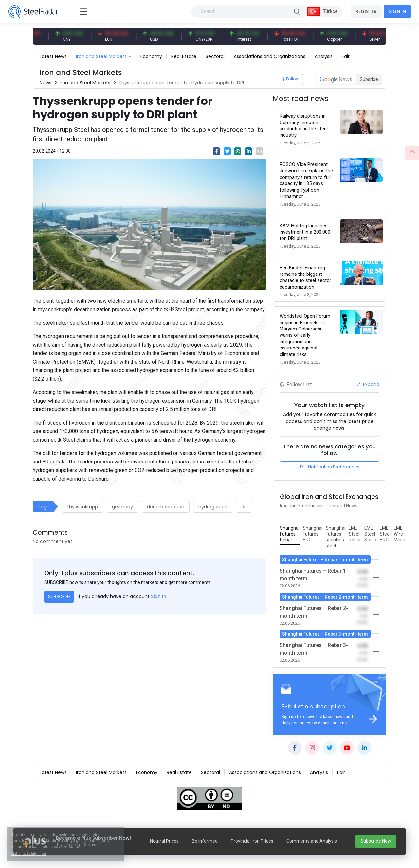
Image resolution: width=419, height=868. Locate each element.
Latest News (53, 56)
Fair (346, 56)
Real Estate (184, 56)
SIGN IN (397, 11)
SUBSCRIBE (59, 597)
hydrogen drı (213, 507)
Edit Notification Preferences (330, 467)
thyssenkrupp (82, 507)
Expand (368, 384)
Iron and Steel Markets (101, 56)
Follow (291, 79)
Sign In (159, 596)
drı (244, 507)
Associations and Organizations (270, 56)
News (46, 83)
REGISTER (366, 11)
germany (122, 507)
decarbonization (166, 507)
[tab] (290, 534)
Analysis (324, 56)
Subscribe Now (376, 841)
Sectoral (215, 56)
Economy (151, 56)
